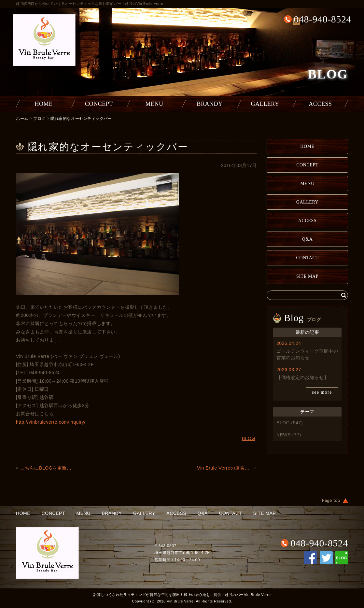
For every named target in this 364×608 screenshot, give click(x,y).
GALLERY (265, 104)
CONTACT (308, 258)
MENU (154, 104)
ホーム (22, 119)
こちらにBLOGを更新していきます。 (48, 468)
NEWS (284, 435)
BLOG (283, 423)
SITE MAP (307, 276)
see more (322, 392)
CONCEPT (99, 104)
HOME (43, 104)
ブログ (39, 119)
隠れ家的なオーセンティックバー (81, 119)
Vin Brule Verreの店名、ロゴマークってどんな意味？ (225, 468)
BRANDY (210, 104)
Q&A (308, 239)
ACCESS (320, 104)
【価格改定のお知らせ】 (302, 377)
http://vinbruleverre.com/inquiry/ (51, 422)
